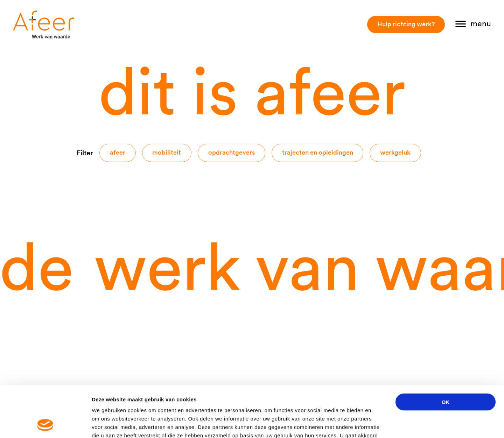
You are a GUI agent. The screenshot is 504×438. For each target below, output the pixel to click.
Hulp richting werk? (406, 24)
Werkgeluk (395, 152)
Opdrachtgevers (232, 152)
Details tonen (378, 424)
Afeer (118, 152)
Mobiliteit (167, 152)
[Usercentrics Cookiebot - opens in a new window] (45, 424)
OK (446, 354)
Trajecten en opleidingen (318, 152)
